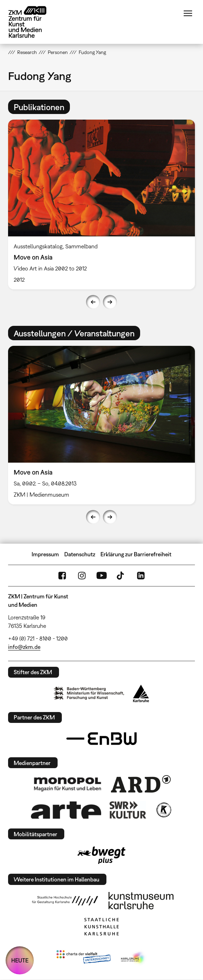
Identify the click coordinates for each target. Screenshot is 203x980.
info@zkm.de (24, 647)
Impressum (45, 554)
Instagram (82, 576)
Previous (93, 302)
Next (110, 302)
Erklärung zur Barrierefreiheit (136, 554)
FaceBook (62, 576)
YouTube (101, 576)
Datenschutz (80, 554)
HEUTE (20, 960)
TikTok (121, 576)
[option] (101, 204)
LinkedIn (141, 576)
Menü (188, 13)
